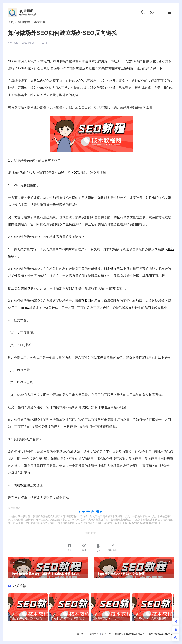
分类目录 (24, 288)
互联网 (86, 301)
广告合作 (106, 634)
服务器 (72, 173)
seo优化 (78, 81)
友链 (110, 269)
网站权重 (20, 485)
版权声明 (94, 634)
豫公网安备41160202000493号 (130, 634)
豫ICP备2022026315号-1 (160, 634)
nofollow (23, 308)
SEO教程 (13, 43)
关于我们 (81, 634)
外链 (112, 88)
